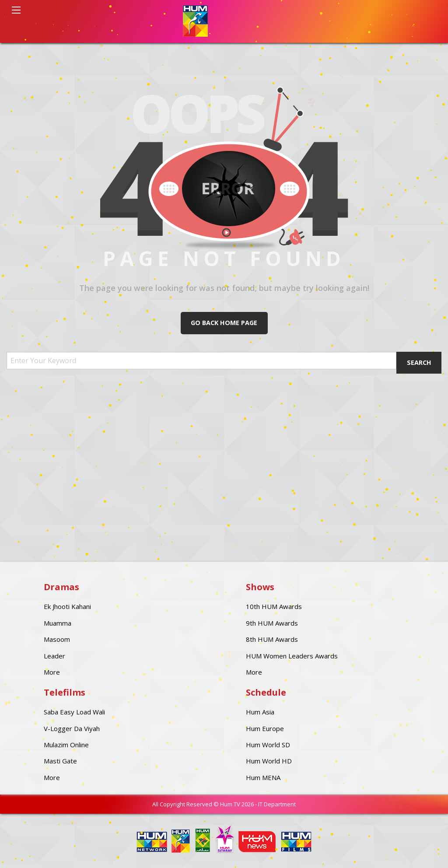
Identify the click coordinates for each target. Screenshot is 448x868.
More (52, 672)
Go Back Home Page (224, 323)
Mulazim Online (66, 745)
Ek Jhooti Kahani (67, 606)
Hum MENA (263, 777)
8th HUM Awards (272, 639)
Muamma (58, 623)
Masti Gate (60, 761)
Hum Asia (260, 712)
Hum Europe (265, 728)
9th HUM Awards (272, 623)
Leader (54, 656)
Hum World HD (269, 761)
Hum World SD (268, 745)
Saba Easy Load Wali (74, 712)
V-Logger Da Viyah (72, 728)
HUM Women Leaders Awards (292, 656)
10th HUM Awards (274, 606)
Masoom (57, 639)
